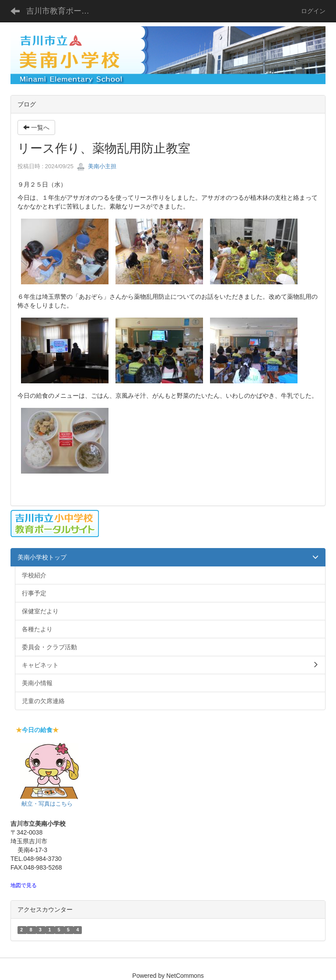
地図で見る (24, 885)
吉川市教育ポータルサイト (63, 11)
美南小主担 (96, 166)
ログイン (313, 11)
